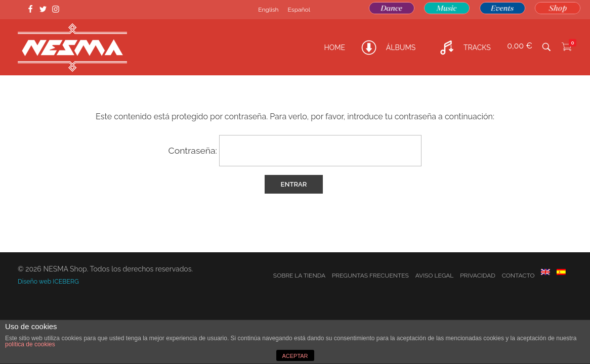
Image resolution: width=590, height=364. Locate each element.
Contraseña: (295, 151)
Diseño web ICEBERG (48, 281)
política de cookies (30, 344)
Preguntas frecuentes (370, 276)
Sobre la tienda (299, 276)
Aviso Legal (435, 276)
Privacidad (478, 276)
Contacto (518, 276)
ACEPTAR (295, 356)
